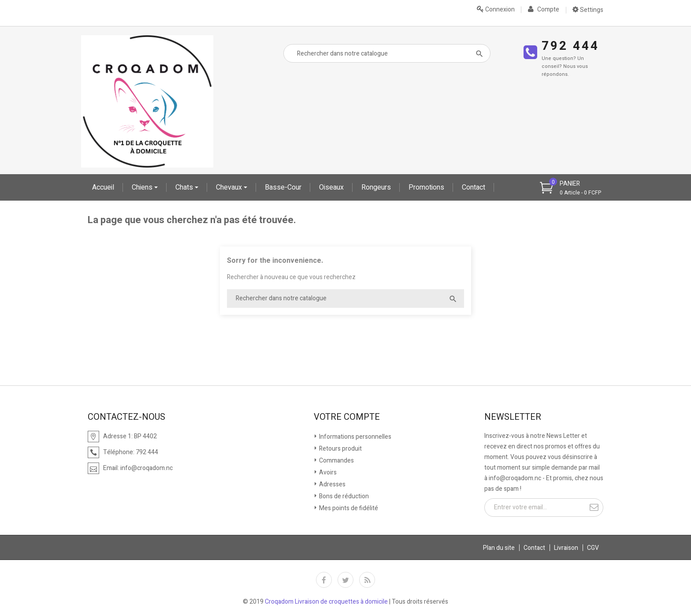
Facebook (324, 580)
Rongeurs (376, 187)
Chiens (143, 187)
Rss (367, 580)
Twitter (345, 580)
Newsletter (513, 417)
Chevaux (230, 187)
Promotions (426, 187)
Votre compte (347, 417)
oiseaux (331, 187)
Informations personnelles (355, 437)
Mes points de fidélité (348, 508)
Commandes (336, 461)
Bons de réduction (343, 496)
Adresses (332, 484)
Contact (474, 187)
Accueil (103, 187)
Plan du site (499, 548)
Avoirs (327, 472)
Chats (185, 187)
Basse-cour (283, 187)
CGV (593, 548)
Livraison (566, 548)
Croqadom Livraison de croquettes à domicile (326, 602)
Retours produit (340, 449)
